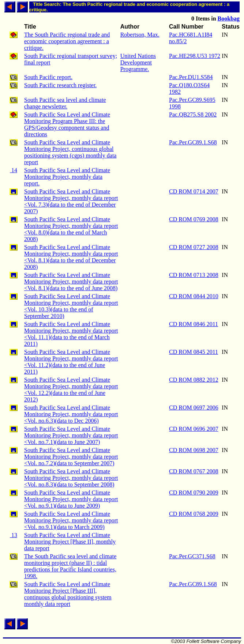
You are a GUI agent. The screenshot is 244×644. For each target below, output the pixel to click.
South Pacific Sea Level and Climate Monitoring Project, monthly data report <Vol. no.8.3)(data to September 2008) (71, 478)
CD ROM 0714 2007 (194, 191)
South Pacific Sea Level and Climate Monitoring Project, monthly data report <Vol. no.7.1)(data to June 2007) (71, 435)
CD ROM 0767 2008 (194, 471)
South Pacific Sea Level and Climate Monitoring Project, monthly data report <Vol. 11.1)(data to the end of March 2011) (71, 334)
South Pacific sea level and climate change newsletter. (65, 103)
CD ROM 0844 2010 (194, 296)
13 (14, 535)
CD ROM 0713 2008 (194, 275)
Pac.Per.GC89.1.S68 (193, 142)
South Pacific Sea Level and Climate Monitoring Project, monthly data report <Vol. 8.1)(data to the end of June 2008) (71, 282)
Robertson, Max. (140, 35)
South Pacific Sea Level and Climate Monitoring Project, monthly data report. (67, 177)
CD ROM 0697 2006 (194, 408)
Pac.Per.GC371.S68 (192, 556)
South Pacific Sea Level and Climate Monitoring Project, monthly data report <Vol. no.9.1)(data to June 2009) (71, 499)
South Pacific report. (48, 77)
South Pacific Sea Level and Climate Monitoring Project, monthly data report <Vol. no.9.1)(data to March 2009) (71, 520)
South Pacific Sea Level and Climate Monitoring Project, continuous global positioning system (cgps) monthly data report (70, 152)
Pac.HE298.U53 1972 (195, 56)
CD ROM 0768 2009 (194, 514)
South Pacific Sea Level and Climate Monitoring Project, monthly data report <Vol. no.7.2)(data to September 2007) (71, 457)
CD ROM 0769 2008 (194, 219)
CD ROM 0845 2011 (194, 352)
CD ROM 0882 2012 (194, 380)
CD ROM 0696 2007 (194, 429)
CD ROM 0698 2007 (194, 450)
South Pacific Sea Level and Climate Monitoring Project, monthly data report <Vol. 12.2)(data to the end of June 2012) (71, 390)
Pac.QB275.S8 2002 (193, 114)
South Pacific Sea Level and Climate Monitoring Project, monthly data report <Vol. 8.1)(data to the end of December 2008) (71, 257)
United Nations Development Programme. (138, 62)
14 (14, 170)
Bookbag (229, 18)
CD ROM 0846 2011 (194, 324)
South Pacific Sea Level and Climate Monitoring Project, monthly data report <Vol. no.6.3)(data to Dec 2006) (71, 414)
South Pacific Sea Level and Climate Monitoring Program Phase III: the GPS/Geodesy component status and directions (67, 124)
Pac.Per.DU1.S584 (191, 77)
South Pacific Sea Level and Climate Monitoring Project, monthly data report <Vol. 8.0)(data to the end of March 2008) (71, 229)
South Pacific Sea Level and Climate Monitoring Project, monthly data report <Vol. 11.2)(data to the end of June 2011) (71, 362)
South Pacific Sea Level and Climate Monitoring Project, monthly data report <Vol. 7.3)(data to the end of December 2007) (71, 201)
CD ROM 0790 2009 (194, 493)
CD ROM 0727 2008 (194, 247)
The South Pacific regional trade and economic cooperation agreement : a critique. (67, 41)
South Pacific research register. (60, 85)
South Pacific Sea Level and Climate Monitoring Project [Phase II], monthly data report (70, 542)
